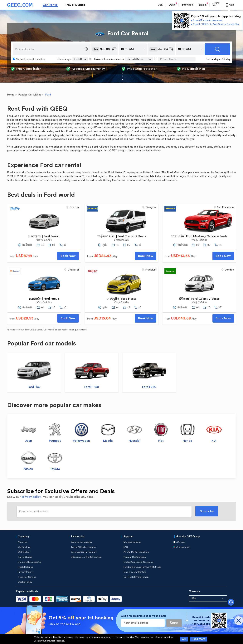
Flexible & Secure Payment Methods (142, 567)
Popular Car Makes (30, 95)
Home (11, 95)
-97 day (226, 59)
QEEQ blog (24, 552)
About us (23, 542)
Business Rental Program (84, 552)
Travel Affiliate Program (83, 547)
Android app (183, 547)
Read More (199, 639)
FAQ (126, 547)
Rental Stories (25, 567)
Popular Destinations (135, 557)
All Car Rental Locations (136, 552)
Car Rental (50, 5)
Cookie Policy (25, 582)
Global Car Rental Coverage (138, 562)
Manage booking (132, 542)
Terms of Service (27, 577)
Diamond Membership (30, 562)
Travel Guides (75, 5)
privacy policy (31, 497)
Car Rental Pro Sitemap (136, 577)
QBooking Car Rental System (86, 557)
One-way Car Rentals (135, 572)
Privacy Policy (25, 572)
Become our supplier (81, 542)
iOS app (181, 542)
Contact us (24, 547)
